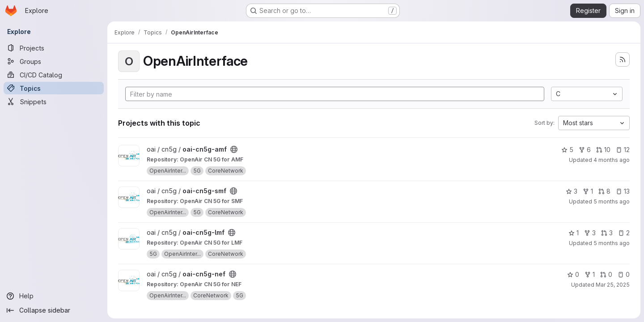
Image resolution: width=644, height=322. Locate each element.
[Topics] (54, 88)
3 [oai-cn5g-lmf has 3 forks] (590, 233)
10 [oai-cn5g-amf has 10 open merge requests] (603, 150)
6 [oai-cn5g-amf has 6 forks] (585, 150)
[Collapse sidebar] (54, 310)
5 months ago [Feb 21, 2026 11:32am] (612, 201)
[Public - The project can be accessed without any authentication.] (234, 149)
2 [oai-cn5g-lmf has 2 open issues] (624, 233)
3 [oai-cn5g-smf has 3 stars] (572, 191)
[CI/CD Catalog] (54, 75)
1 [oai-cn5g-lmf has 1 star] (574, 233)
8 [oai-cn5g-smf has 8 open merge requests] (604, 191)
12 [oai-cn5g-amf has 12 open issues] (623, 150)
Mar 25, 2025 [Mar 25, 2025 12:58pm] (613, 285)
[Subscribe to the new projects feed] (623, 59)
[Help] (54, 296)
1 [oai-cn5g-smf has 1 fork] (588, 191)
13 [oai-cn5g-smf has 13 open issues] (623, 191)
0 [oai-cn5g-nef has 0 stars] (573, 274)
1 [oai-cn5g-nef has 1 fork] (590, 274)
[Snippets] (54, 102)
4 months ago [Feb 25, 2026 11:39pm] (612, 160)
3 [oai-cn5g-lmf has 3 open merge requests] (607, 233)
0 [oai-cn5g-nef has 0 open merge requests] (606, 274)
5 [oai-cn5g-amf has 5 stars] (567, 150)
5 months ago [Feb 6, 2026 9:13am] (612, 243)
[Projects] (54, 48)
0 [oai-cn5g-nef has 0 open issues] (624, 274)
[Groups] (54, 61)
